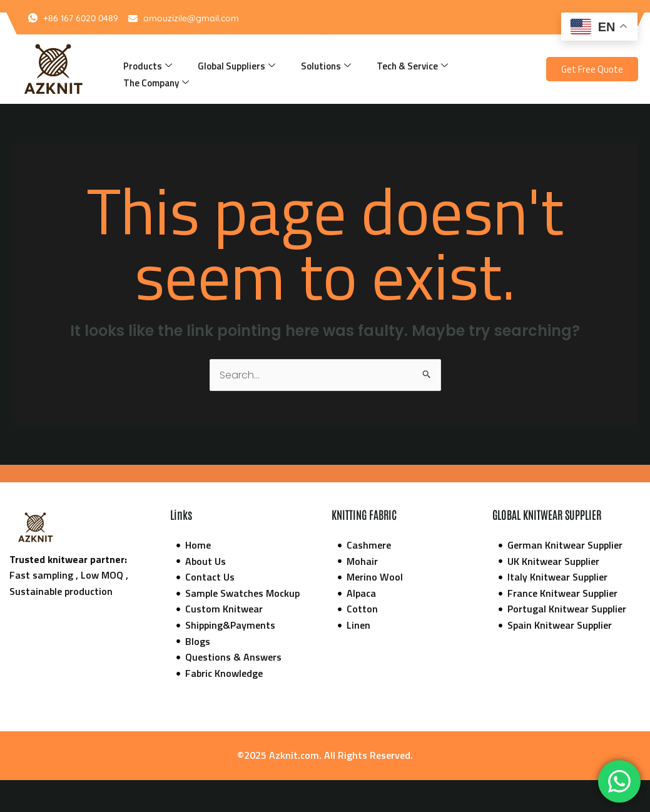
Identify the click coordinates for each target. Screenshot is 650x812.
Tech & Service (412, 66)
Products (148, 66)
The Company (156, 83)
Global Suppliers (236, 66)
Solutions (326, 66)
